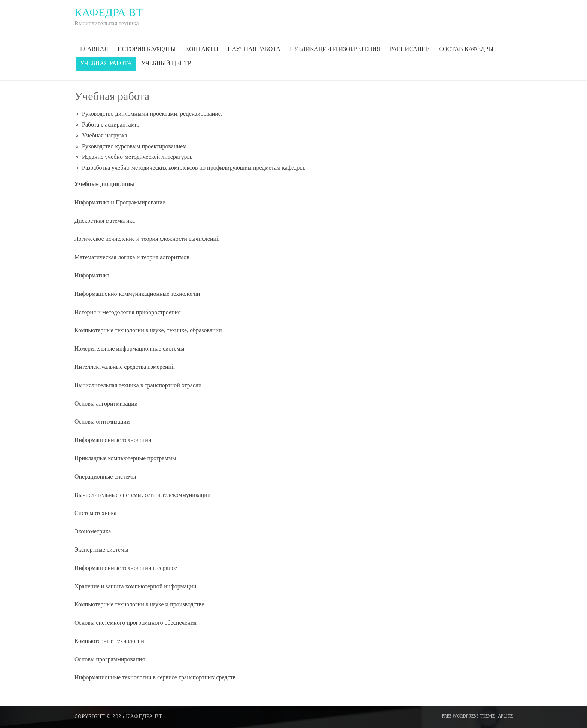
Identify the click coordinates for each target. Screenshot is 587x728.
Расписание (410, 49)
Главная (94, 49)
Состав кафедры (466, 49)
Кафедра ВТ (144, 717)
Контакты (202, 49)
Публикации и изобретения (335, 49)
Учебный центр (166, 63)
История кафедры (147, 49)
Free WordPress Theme (468, 716)
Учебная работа (106, 63)
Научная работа (254, 49)
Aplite (505, 716)
